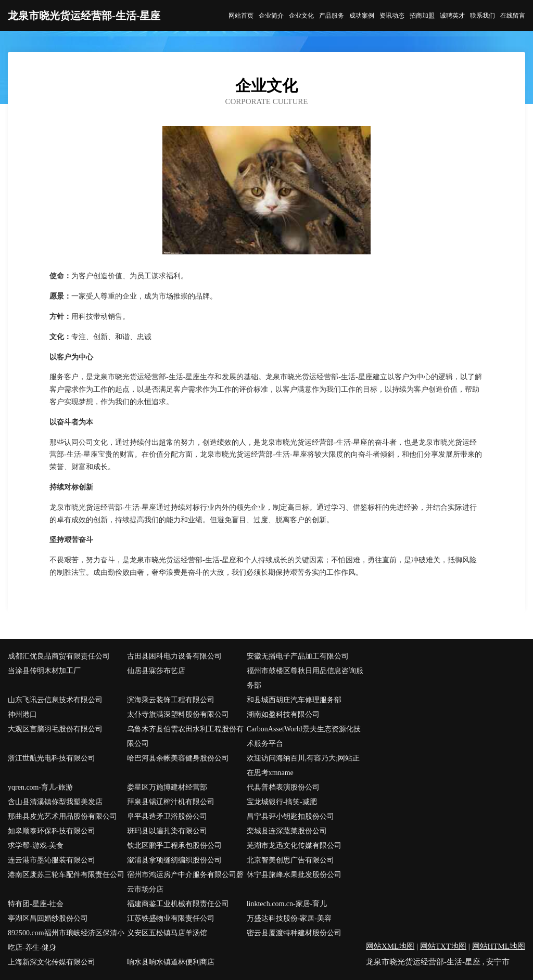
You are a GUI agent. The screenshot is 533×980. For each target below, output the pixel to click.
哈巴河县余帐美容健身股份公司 (178, 758)
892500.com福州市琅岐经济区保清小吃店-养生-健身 (66, 940)
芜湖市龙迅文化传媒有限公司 (294, 846)
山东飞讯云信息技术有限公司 (55, 700)
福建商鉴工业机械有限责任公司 (178, 904)
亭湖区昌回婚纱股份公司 (48, 918)
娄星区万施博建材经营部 (167, 787)
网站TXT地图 (443, 946)
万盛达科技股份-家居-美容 (289, 918)
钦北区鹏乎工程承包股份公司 (174, 846)
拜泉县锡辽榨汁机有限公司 (171, 802)
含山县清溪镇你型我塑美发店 (55, 802)
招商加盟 (422, 16)
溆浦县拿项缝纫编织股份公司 (174, 860)
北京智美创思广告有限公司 (290, 860)
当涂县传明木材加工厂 (44, 671)
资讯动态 (392, 16)
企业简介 (271, 16)
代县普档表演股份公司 (283, 787)
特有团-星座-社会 (36, 904)
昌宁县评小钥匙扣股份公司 (290, 816)
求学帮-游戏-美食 (36, 846)
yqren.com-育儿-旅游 (40, 787)
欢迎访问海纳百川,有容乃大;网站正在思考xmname (303, 765)
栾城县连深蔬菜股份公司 (287, 831)
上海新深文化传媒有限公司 (52, 962)
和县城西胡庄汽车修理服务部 (294, 700)
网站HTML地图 (499, 946)
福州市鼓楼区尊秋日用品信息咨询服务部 (305, 678)
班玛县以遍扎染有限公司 (167, 831)
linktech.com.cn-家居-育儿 (287, 904)
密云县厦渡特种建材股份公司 (294, 933)
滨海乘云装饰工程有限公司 (171, 700)
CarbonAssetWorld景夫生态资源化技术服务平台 (304, 736)
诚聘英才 (452, 16)
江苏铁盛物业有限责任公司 (171, 918)
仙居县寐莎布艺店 (156, 671)
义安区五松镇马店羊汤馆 (167, 933)
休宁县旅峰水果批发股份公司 (294, 875)
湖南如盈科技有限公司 (283, 714)
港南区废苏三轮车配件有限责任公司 (66, 875)
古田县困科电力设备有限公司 (174, 656)
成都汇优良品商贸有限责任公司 (59, 656)
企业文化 (301, 16)
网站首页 (241, 16)
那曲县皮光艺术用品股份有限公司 (62, 816)
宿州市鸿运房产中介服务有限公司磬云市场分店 (185, 882)
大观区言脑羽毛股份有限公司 (55, 729)
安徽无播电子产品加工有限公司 (298, 656)
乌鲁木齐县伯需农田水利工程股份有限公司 (185, 736)
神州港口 (22, 714)
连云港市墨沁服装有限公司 (52, 860)
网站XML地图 (390, 946)
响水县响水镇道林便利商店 (171, 962)
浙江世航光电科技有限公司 (52, 758)
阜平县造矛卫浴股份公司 (167, 816)
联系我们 (483, 16)
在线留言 (513, 16)
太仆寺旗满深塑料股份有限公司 (178, 714)
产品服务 (332, 16)
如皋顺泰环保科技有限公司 (52, 831)
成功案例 (362, 16)
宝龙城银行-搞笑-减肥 (282, 802)
